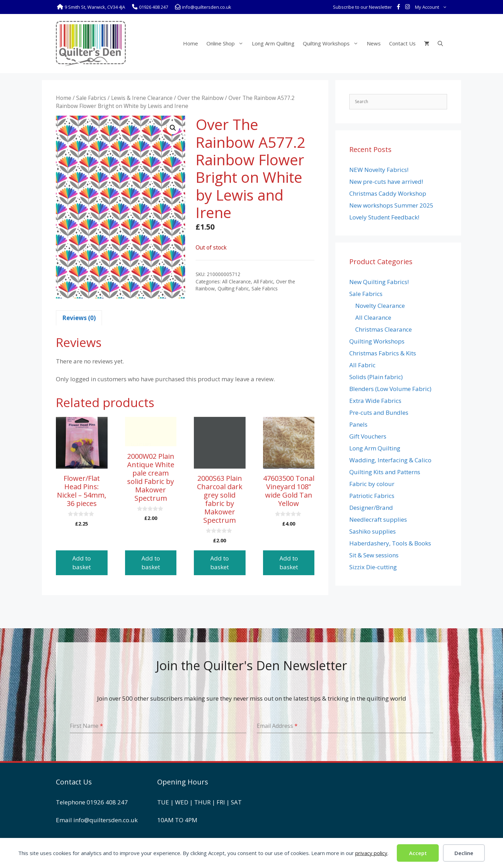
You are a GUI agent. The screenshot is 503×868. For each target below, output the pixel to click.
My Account (432, 7)
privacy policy (371, 853)
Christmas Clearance (384, 329)
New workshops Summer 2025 (391, 205)
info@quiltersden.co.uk (105, 820)
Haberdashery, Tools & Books (390, 543)
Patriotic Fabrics (372, 496)
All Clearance (236, 281)
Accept (418, 853)
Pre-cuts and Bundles (379, 413)
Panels (358, 424)
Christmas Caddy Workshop (388, 193)
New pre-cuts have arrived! (386, 182)
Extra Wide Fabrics (375, 401)
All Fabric (263, 281)
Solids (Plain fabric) (376, 377)
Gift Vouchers (368, 436)
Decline (464, 853)
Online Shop (227, 43)
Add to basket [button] (82, 563)
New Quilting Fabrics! (379, 282)
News (374, 43)
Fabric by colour (372, 484)
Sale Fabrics (91, 98)
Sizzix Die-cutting (373, 567)
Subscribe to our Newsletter (362, 7)
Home (191, 43)
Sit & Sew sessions (374, 555)
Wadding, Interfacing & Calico (390, 460)
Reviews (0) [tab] (79, 318)
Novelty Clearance (380, 306)
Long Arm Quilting (273, 43)
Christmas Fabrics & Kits (383, 353)
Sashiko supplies (373, 531)
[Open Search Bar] (440, 43)
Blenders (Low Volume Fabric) (390, 389)
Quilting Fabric (233, 288)
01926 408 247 (107, 802)
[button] (173, 128)
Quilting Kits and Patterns (385, 472)
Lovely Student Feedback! (384, 217)
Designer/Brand (371, 508)
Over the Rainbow (201, 98)
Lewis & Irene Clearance (142, 98)
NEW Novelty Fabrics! (379, 170)
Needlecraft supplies (378, 519)
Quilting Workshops (333, 43)
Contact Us (402, 43)
